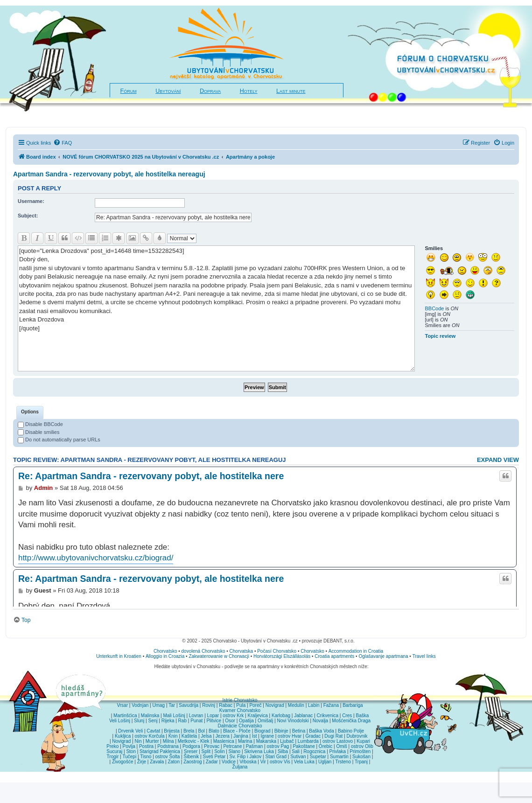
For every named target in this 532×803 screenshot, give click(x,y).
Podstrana (168, 746)
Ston (131, 751)
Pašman (255, 746)
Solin (219, 751)
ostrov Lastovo (338, 741)
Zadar (212, 762)
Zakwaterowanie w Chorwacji (219, 656)
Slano (235, 751)
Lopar (213, 716)
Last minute (291, 91)
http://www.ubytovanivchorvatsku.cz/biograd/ (96, 558)
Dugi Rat (333, 736)
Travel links (424, 656)
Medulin (296, 705)
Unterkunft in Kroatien (119, 656)
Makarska (266, 741)
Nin (138, 741)
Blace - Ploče (237, 731)
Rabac (226, 705)
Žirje (142, 762)
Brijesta (171, 731)
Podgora (191, 746)
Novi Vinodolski (293, 721)
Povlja (129, 746)
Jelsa (206, 736)
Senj (153, 721)
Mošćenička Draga (351, 721)
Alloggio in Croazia (165, 656)
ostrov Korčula (150, 736)
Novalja (320, 721)
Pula (241, 705)
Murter (152, 741)
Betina (299, 731)
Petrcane (232, 746)
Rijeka (168, 721)
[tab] (30, 412)
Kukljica (123, 736)
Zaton (174, 762)
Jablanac (303, 716)
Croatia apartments (334, 656)
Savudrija (189, 705)
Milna (168, 741)
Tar (172, 705)
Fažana (331, 705)
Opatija (246, 721)
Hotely (249, 91)
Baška (363, 716)
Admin (43, 488)
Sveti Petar (214, 757)
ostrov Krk (233, 716)
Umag (158, 705)
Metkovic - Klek (194, 741)
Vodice (229, 762)
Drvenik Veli (130, 731)
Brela (189, 731)
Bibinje (281, 731)
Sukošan (361, 757)
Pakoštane (304, 746)
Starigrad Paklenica (160, 751)
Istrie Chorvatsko (240, 700)
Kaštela (189, 736)
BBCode (434, 308)
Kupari (363, 741)
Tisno (146, 757)
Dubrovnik (357, 736)
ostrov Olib (362, 746)
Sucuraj (114, 751)
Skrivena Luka (259, 751)
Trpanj (361, 762)
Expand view (498, 460)
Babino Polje (351, 731)
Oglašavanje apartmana (383, 656)
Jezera (223, 736)
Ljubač (287, 741)
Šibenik (192, 757)
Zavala (157, 762)
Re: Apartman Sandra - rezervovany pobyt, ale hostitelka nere (151, 476)
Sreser (191, 751)
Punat (196, 721)
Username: (31, 201)
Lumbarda (308, 741)
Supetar (318, 757)
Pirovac (212, 746)
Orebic (325, 746)
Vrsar (122, 705)
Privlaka (338, 751)
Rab (182, 721)
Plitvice (214, 721)
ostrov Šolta (168, 757)
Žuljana (240, 767)
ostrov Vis (280, 762)
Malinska (150, 716)
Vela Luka (304, 762)
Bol (201, 731)
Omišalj (265, 721)
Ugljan (325, 762)
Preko (112, 746)
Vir (263, 762)
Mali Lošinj (174, 716)
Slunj (139, 721)
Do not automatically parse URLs (59, 440)
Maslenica (224, 741)
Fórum (129, 91)
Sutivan (298, 757)
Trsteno (343, 762)
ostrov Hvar (290, 736)
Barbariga (353, 705)
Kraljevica (257, 716)
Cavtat (153, 731)
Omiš (341, 746)
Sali (296, 751)
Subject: (28, 216)
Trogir (113, 757)
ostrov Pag (278, 746)
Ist (255, 736)
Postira (146, 746)
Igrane (267, 736)
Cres (347, 716)
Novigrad (275, 705)
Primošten (360, 751)
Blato (214, 731)
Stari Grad (276, 757)
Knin (173, 736)
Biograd (262, 731)
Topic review (440, 336)
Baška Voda (321, 731)
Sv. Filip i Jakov (246, 757)
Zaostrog (192, 762)
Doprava (210, 91)
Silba (283, 751)
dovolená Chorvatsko (203, 651)
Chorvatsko (165, 651)
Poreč (255, 705)
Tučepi (130, 757)
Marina (245, 741)
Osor (230, 721)
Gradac (313, 736)
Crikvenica (327, 716)
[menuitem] (63, 143)
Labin (314, 705)
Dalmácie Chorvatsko (240, 726)
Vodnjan (140, 705)
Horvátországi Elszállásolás (282, 656)
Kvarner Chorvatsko (240, 710)
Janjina (241, 736)
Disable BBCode (40, 424)
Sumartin (339, 757)
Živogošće (123, 762)
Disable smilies (38, 432)
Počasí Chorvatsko (277, 651)
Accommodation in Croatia (356, 651)
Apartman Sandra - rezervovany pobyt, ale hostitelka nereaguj (109, 174)
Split (206, 751)
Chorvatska (241, 651)
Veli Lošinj (120, 721)
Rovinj (209, 705)
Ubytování (168, 91)
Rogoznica (314, 751)
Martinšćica (125, 716)
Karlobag (281, 716)
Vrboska (248, 762)
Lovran (196, 716)
